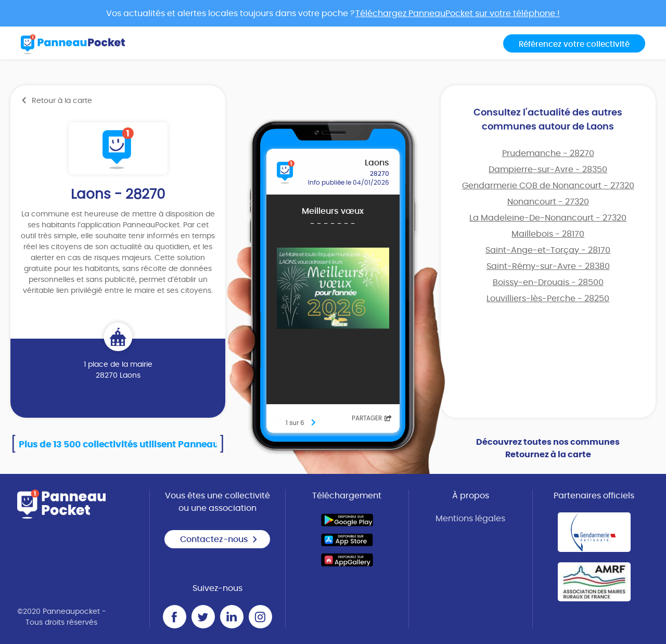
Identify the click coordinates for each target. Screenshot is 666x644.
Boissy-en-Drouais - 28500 (548, 282)
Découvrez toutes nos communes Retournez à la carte (548, 448)
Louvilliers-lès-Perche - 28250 (548, 299)
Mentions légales (470, 519)
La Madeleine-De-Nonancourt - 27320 (548, 218)
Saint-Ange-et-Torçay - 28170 (548, 250)
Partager (372, 418)
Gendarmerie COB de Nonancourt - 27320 (548, 186)
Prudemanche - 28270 (548, 153)
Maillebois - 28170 (548, 234)
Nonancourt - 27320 (548, 202)
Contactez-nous (219, 539)
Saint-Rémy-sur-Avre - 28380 (548, 266)
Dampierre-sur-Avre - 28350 (548, 170)
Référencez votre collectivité (574, 44)
